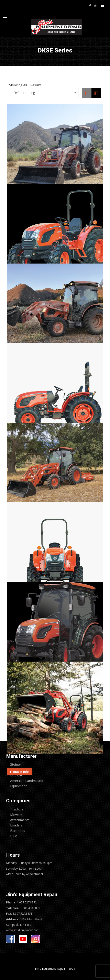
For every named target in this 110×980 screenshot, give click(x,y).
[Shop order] (44, 93)
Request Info (19, 772)
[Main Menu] (5, 17)
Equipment (18, 786)
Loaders (16, 825)
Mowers (16, 815)
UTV (14, 836)
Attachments (20, 820)
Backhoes (18, 831)
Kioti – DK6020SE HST (24, 760)
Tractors (17, 809)
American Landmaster (27, 781)
